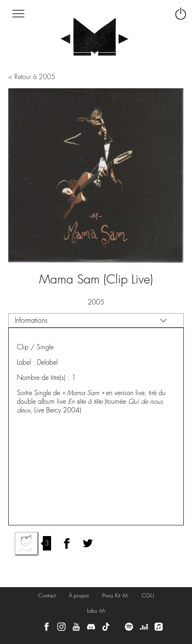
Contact (47, 596)
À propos (79, 596)
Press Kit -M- (115, 596)
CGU (148, 596)
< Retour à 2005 (32, 77)
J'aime (27, 544)
